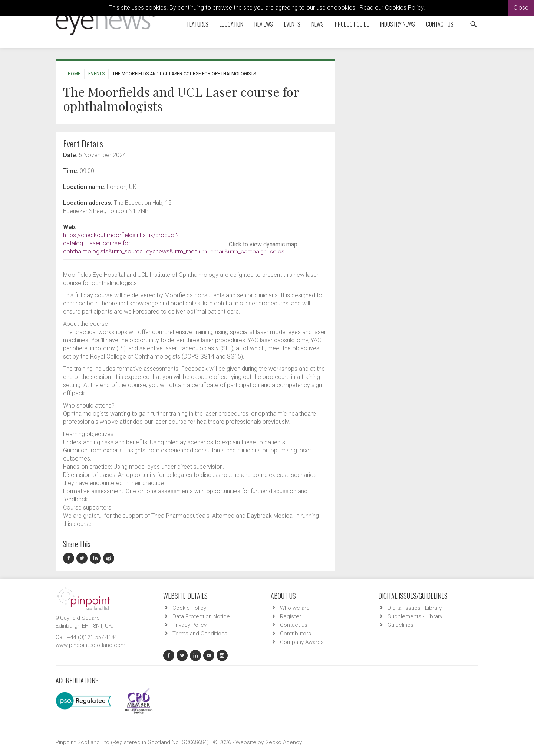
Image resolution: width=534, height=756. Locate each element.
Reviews (264, 24)
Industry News (398, 24)
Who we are (295, 608)
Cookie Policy (189, 608)
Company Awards (302, 642)
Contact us (440, 24)
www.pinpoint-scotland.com (90, 645)
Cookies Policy (404, 8)
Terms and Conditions (200, 634)
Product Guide (352, 24)
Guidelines (400, 625)
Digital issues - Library (415, 608)
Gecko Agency (284, 742)
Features (198, 24)
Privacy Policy (189, 625)
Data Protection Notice (201, 616)
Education (231, 24)
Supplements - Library (415, 616)
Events (292, 24)
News (318, 24)
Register (291, 616)
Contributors (296, 634)
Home (74, 74)
